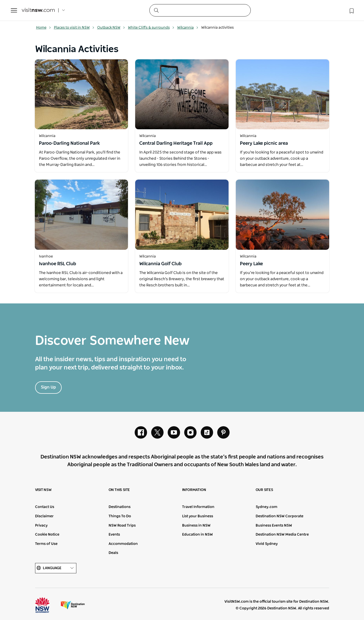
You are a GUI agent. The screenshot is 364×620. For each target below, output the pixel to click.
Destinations (120, 507)
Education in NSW (197, 535)
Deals (113, 553)
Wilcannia (188, 28)
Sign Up (48, 387)
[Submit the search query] (156, 10)
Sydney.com (266, 507)
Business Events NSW (274, 526)
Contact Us (45, 507)
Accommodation (123, 544)
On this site (119, 490)
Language (56, 568)
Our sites (264, 490)
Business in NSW (196, 526)
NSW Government (47, 605)
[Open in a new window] (82, 94)
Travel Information (198, 507)
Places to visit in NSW (74, 28)
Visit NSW (43, 490)
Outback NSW (111, 28)
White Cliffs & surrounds (151, 28)
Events (114, 535)
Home (44, 28)
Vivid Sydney (267, 544)
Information (194, 490)
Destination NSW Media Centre (282, 535)
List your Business (198, 516)
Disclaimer (44, 516)
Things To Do (120, 516)
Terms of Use (46, 544)
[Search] (200, 10)
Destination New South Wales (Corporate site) (73, 605)
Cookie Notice (47, 535)
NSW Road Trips (122, 526)
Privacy (41, 526)
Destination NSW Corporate (280, 516)
